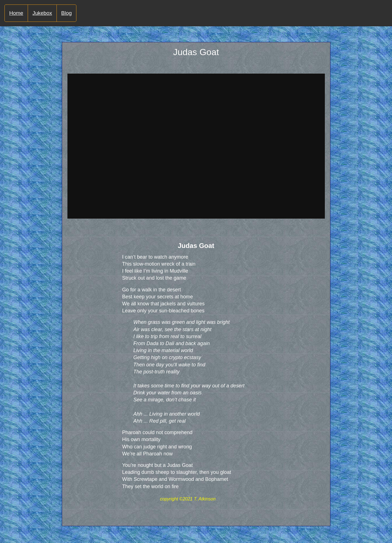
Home (16, 13)
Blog (67, 13)
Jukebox (42, 13)
